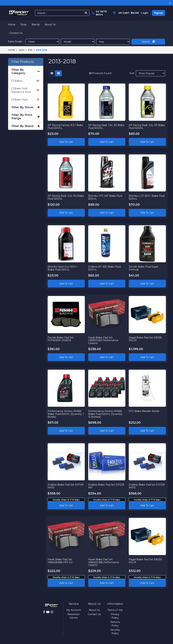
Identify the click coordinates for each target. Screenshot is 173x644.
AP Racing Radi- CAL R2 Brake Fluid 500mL (106, 126)
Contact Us (16, 33)
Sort (132, 73)
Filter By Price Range (26, 117)
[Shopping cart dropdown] (125, 13)
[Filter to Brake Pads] (26, 100)
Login (145, 13)
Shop (23, 25)
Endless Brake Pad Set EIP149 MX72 (66, 486)
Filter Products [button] (23, 62)
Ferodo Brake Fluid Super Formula (144, 268)
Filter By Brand (26, 126)
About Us (50, 25)
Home (12, 25)
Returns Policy (115, 624)
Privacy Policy (115, 616)
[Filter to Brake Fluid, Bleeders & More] (26, 90)
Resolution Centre (74, 616)
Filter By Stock (26, 107)
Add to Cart (66, 142)
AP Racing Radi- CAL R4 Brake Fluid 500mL (66, 197)
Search (148, 42)
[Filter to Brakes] (26, 81)
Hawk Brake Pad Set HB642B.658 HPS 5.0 (60, 561)
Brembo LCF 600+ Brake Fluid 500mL (147, 197)
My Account (74, 610)
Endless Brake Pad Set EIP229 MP (106, 486)
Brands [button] (36, 25)
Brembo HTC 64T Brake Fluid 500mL (105, 197)
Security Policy (115, 632)
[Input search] (59, 13)
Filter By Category (26, 71)
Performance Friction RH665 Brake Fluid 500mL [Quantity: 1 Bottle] (66, 414)
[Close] (170, 3)
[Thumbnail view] (52, 73)
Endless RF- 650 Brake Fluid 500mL (105, 268)
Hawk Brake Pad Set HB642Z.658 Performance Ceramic (104, 562)
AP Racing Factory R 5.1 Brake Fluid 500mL (66, 126)
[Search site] (86, 13)
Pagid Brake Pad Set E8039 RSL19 (145, 561)
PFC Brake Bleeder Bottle (144, 411)
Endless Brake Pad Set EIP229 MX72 (147, 486)
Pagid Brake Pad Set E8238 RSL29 (145, 339)
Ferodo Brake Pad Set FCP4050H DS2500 (61, 339)
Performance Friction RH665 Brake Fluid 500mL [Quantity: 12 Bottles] (106, 414)
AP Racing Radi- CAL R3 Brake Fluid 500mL (147, 126)
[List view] (58, 73)
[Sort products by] (150, 73)
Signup (158, 13)
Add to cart (66, 505)
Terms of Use (115, 610)
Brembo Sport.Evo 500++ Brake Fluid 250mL (63, 268)
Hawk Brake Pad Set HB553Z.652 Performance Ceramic (103, 340)
